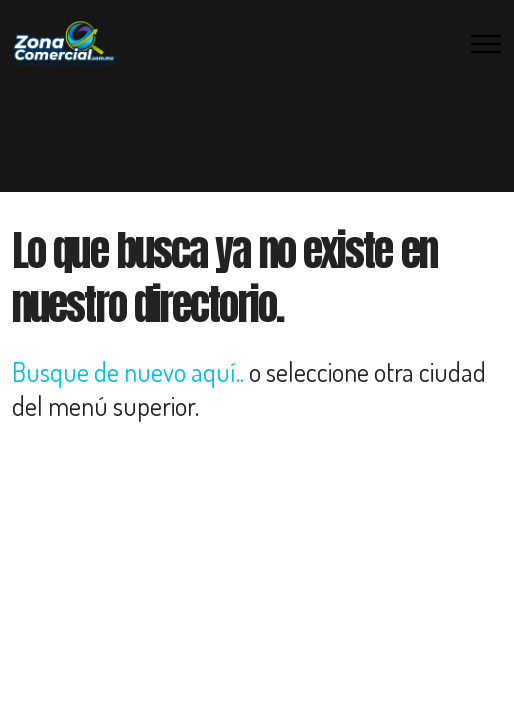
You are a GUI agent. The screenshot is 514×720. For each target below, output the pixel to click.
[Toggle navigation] (486, 44)
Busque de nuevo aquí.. (128, 371)
